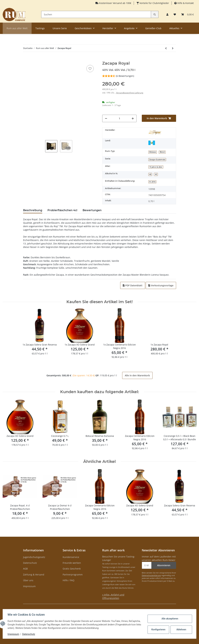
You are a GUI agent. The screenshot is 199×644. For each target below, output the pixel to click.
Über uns (28, 580)
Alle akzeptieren (169, 619)
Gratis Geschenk (72, 569)
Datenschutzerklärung (151, 575)
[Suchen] (96, 14)
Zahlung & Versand (34, 575)
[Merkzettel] (175, 14)
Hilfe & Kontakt (185, 3)
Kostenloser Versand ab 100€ (115, 3)
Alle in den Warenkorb (137, 375)
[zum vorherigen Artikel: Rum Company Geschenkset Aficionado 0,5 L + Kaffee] (166, 48)
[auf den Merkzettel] (90, 69)
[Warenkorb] (187, 14)
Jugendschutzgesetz (34, 557)
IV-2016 (152, 182)
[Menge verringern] (106, 118)
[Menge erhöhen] (133, 118)
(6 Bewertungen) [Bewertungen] (118, 76)
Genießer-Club (153, 28)
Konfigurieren (158, 629)
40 (150, 174)
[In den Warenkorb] (26, 59)
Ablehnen (181, 629)
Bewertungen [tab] (92, 210)
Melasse (153, 152)
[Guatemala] (152, 143)
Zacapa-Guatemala (157, 160)
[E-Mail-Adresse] (147, 565)
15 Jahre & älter (156, 167)
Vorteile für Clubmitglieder (154, 3)
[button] (167, 14)
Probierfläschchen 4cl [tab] (62, 210)
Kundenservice (71, 557)
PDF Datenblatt (133, 285)
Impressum (29, 586)
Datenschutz (30, 563)
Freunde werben (72, 563)
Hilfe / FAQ (69, 580)
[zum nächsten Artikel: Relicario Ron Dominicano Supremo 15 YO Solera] (173, 48)
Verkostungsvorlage (161, 285)
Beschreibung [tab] (33, 210)
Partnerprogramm (73, 575)
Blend (162, 152)
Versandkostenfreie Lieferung (130, 93)
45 (156, 174)
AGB (25, 569)
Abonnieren (164, 565)
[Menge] (119, 118)
